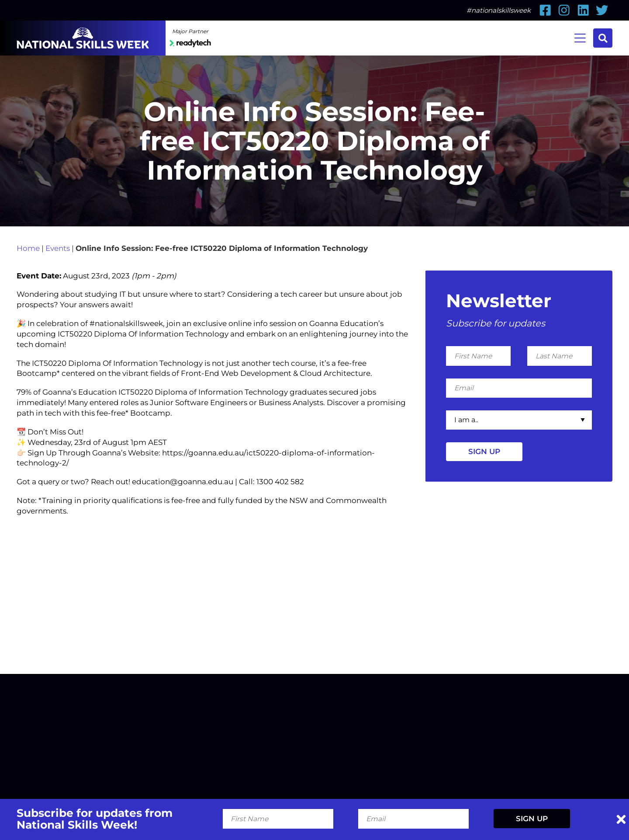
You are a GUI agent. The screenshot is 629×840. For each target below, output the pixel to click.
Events (58, 287)
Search (602, 38)
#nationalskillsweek (499, 10)
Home (28, 287)
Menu (577, 37)
